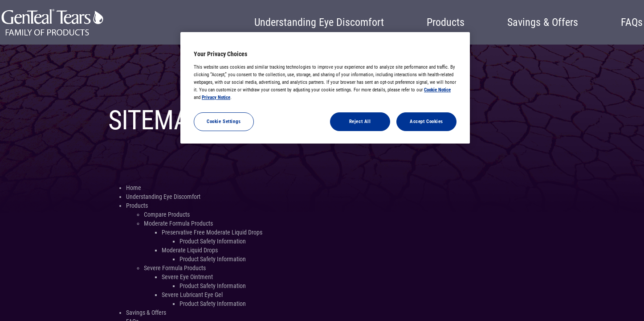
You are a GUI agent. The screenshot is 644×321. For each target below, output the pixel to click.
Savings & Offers (543, 22)
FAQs (632, 22)
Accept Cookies (426, 121)
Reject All (360, 121)
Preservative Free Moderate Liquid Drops (212, 232)
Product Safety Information (213, 241)
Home (134, 188)
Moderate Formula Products (178, 223)
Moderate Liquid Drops (190, 250)
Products (446, 22)
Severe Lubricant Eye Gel (192, 295)
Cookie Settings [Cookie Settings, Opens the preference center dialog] (224, 121)
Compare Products (167, 214)
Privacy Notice (216, 97)
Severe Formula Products (175, 268)
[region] (325, 88)
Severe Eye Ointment (187, 277)
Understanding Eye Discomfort (319, 22)
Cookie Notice (437, 90)
